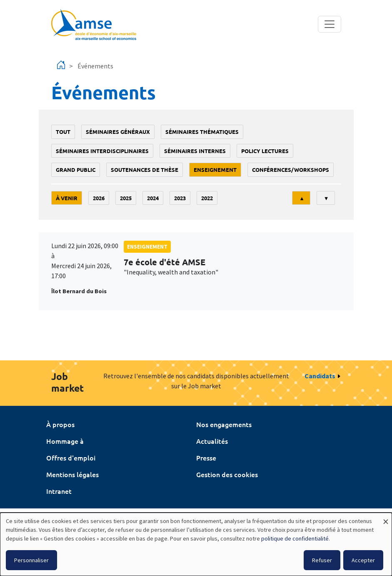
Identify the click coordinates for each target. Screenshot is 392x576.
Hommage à (65, 441)
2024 (153, 198)
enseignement (215, 170)
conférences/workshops (291, 170)
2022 (207, 198)
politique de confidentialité (295, 538)
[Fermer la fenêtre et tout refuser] (386, 518)
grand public (76, 170)
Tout (63, 132)
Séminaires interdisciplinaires (102, 151)
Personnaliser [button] (31, 560)
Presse (206, 458)
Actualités (212, 441)
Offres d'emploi (71, 458)
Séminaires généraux (118, 132)
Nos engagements (224, 424)
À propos (60, 424)
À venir (67, 198)
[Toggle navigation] (330, 24)
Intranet (59, 491)
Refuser (322, 560)
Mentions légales (72, 474)
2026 (99, 198)
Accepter (363, 560)
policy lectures (265, 151)
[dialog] (196, 544)
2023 (180, 198)
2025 (126, 198)
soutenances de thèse (145, 170)
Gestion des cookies (227, 474)
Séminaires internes (195, 151)
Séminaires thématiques (202, 132)
